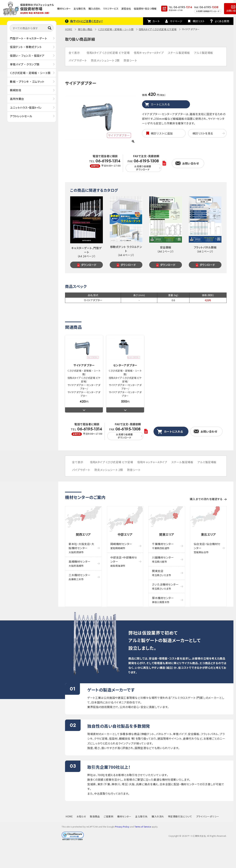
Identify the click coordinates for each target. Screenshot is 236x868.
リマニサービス (111, 9)
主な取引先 (80, 9)
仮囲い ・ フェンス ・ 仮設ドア (27, 56)
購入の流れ (94, 9)
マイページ (176, 21)
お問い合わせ (191, 163)
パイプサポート (78, 60)
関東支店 (161, 573)
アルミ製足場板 (204, 53)
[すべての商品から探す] (32, 28)
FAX (144, 165)
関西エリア (83, 534)
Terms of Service (143, 827)
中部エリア (125, 534)
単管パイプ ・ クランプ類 (25, 64)
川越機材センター (163, 559)
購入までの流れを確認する (206, 499)
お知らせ (81, 816)
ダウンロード (89, 265)
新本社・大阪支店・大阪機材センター (81, 548)
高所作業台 (17, 99)
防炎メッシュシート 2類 (105, 60)
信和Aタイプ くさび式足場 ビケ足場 (158, 29)
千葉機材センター (163, 546)
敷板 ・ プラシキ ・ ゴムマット (27, 82)
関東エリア (167, 534)
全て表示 (74, 53)
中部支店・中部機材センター (124, 561)
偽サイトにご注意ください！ (87, 21)
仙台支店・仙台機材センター (207, 548)
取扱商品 (95, 816)
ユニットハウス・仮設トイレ (26, 107)
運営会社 (126, 9)
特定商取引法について (180, 816)
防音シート (130, 60)
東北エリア (208, 534)
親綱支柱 (16, 90)
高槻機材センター (79, 563)
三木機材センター (79, 577)
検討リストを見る (203, 133)
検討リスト (199, 21)
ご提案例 (109, 816)
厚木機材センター (163, 600)
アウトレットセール (21, 116)
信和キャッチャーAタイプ (149, 53)
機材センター (64, 9)
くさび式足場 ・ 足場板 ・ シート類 (30, 73)
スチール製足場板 (179, 53)
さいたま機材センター (165, 586)
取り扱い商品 (85, 29)
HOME (69, 29)
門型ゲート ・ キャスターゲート (28, 38)
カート (156, 21)
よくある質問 (222, 21)
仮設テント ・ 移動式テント (26, 47)
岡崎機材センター (121, 546)
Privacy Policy (122, 827)
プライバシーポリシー (208, 816)
